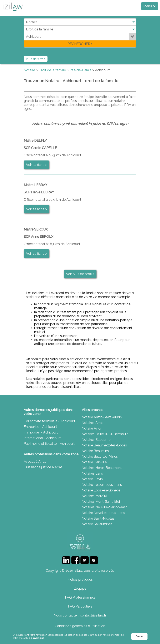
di (25, 33)
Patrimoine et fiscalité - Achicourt (49, 444)
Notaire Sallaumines (97, 524)
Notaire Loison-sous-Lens (102, 485)
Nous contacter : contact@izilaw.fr (80, 615)
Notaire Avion (92, 428)
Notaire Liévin (92, 479)
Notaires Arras (92, 423)
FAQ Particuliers (80, 606)
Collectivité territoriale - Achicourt (49, 421)
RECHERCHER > (80, 44)
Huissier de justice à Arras (43, 467)
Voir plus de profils (80, 274)
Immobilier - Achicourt (41, 432)
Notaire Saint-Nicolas (98, 518)
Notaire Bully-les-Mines (100, 457)
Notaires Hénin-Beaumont (102, 468)
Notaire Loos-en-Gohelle (101, 490)
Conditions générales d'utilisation (80, 626)
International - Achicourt (42, 438)
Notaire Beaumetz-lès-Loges (104, 445)
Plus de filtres (36, 59)
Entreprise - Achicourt (40, 427)
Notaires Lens (92, 473)
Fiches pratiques (80, 579)
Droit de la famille (52, 70)
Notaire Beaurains (95, 451)
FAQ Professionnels (80, 597)
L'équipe (80, 588)
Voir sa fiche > (36, 165)
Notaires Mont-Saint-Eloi (101, 502)
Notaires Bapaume (96, 440)
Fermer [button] (139, 636)
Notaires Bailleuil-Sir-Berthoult (105, 434)
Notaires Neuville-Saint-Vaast (104, 507)
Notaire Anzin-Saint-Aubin (102, 417)
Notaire (29, 70)
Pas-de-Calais (80, 70)
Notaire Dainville (94, 462)
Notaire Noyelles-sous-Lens (103, 513)
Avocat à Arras (35, 462)
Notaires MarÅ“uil (95, 496)
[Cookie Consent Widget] (80, 637)
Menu (149, 6)
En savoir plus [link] (36, 638)
